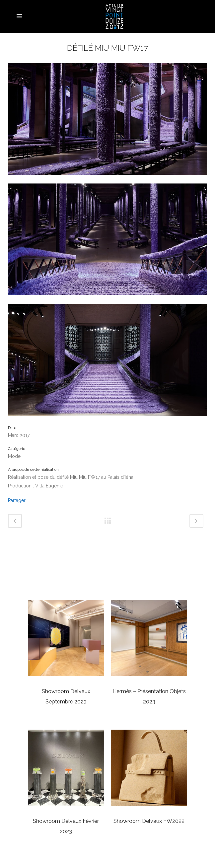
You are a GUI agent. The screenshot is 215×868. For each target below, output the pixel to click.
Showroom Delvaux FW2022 (149, 821)
